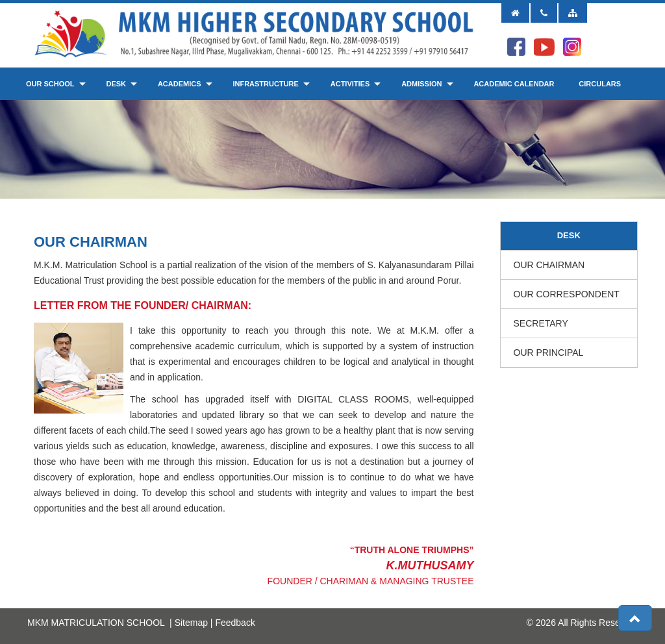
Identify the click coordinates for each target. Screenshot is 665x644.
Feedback (235, 623)
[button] (635, 618)
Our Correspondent (567, 294)
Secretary (541, 323)
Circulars (600, 84)
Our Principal (549, 353)
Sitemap (191, 623)
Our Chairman (549, 265)
